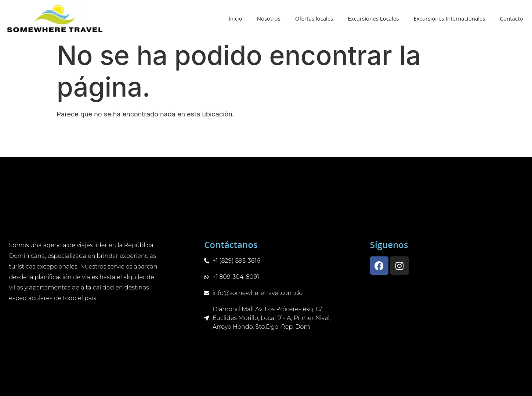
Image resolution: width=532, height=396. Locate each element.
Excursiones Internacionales (450, 18)
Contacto (512, 18)
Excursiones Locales (373, 18)
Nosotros (269, 18)
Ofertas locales (314, 18)
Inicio (235, 18)
